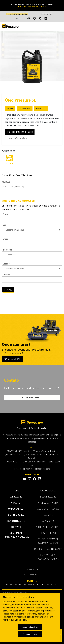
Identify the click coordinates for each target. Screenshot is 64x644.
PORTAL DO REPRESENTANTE (17, 14)
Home (16, 491)
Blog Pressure (48, 497)
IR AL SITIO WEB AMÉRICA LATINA (32, 7)
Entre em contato (32, 398)
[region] (30, 617)
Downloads (48, 521)
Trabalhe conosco (32, 575)
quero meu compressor (20, 132)
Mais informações (18, 138)
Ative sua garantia (48, 503)
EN (17, 19)
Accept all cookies (30, 627)
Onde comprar (12, 359)
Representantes (16, 521)
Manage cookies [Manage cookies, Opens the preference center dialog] (30, 634)
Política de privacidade (48, 527)
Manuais (48, 515)
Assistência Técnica (48, 509)
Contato (16, 527)
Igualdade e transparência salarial (16, 535)
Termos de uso (48, 533)
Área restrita (47, 14)
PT (21, 19)
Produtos (16, 503)
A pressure (16, 497)
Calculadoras (48, 491)
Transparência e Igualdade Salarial (48, 557)
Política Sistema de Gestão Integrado (48, 541)
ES (24, 19)
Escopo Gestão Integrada (48, 549)
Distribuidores (16, 515)
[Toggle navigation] (60, 26)
